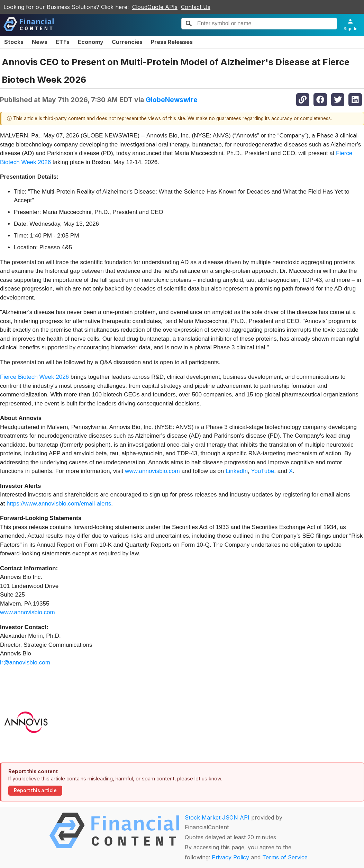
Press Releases (172, 42)
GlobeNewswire (172, 100)
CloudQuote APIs (155, 7)
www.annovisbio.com (152, 471)
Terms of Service (285, 857)
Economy (91, 42)
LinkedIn (237, 471)
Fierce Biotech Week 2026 (34, 377)
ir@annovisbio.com (25, 663)
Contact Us (196, 7)
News (40, 42)
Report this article (35, 790)
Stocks (14, 42)
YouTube (262, 471)
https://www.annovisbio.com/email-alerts (59, 504)
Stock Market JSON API (217, 817)
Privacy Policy (230, 857)
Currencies (127, 42)
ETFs (63, 42)
